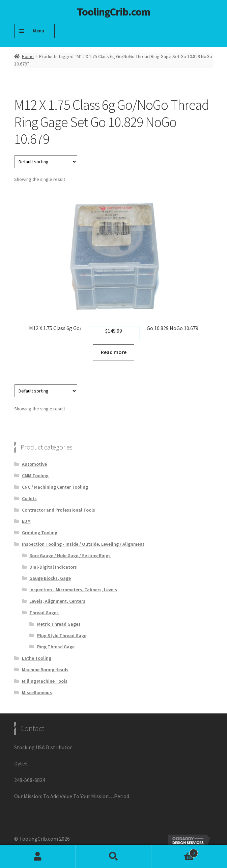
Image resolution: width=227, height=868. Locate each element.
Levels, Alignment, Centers (57, 601)
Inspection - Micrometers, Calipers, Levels (73, 590)
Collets (29, 498)
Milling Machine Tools (45, 681)
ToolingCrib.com (114, 12)
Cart (175, 852)
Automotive (34, 464)
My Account (38, 857)
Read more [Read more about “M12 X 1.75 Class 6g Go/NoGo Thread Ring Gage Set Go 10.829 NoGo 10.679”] (114, 352)
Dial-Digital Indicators (53, 567)
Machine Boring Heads (45, 670)
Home (28, 56)
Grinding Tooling (40, 533)
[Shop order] (46, 162)
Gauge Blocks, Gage (50, 578)
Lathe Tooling (37, 658)
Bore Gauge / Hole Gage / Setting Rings (70, 555)
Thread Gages (44, 613)
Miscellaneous (37, 693)
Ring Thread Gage (56, 647)
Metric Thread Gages (59, 624)
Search (113, 857)
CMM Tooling (35, 476)
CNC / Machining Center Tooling (55, 487)
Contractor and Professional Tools (59, 510)
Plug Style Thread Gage (62, 635)
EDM (26, 521)
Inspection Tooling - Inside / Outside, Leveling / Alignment (83, 544)
